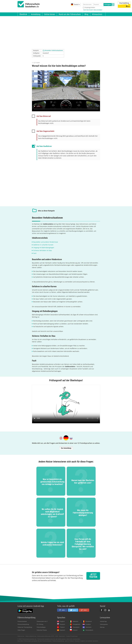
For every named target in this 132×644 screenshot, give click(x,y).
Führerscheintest (22, 621)
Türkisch (62, 627)
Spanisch (63, 630)
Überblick (23, 14)
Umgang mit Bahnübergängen (44, 248)
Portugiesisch (77, 624)
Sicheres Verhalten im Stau (43, 250)
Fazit (35, 253)
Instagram (105, 610)
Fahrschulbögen (41, 627)
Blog (86, 14)
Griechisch (89, 627)
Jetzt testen (93, 576)
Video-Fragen (21, 630)
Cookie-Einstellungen (72, 636)
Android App (103, 621)
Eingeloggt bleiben (90, 8)
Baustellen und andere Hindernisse (46, 242)
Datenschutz (21, 636)
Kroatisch (88, 624)
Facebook (101, 610)
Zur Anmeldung (66, 448)
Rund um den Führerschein (70, 14)
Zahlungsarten (104, 624)
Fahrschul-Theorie (42, 630)
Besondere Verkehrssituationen (54, 50)
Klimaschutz (97, 14)
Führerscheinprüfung (23, 624)
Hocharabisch (89, 630)
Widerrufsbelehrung (31, 636)
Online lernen (50, 14)
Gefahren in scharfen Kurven (43, 245)
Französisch (76, 627)
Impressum (62, 636)
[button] (62, 610)
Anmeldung (36, 14)
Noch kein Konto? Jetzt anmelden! (93, 10)
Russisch (63, 624)
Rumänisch (89, 621)
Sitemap (102, 627)
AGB (57, 636)
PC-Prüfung (40, 624)
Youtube (109, 610)
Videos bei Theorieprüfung (25, 627)
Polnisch (75, 630)
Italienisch (76, 621)
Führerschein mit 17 (42, 621)
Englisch (62, 621)
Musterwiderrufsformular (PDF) (46, 636)
